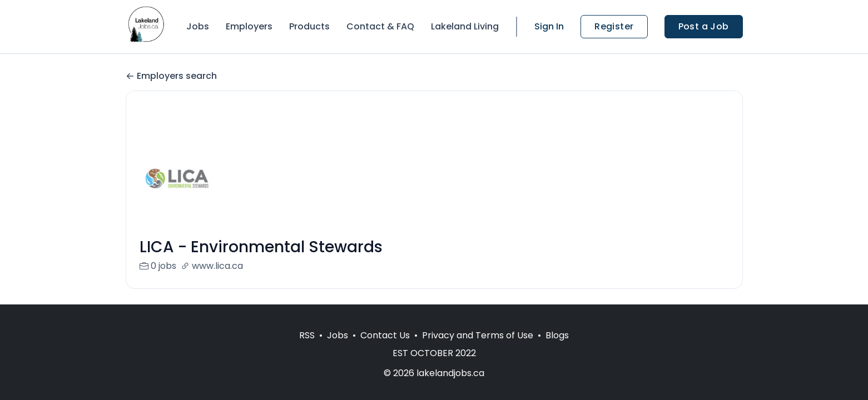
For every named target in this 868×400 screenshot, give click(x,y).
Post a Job (704, 26)
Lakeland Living (465, 26)
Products (309, 26)
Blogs (557, 335)
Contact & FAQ (380, 26)
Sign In (549, 26)
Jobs (198, 26)
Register (614, 26)
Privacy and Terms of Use (478, 335)
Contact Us (385, 335)
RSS (307, 335)
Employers (249, 26)
